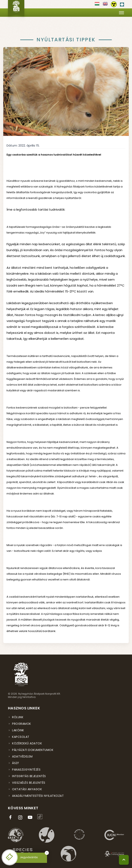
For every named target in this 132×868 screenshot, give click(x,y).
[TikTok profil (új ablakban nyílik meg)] (41, 817)
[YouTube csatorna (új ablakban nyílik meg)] (31, 817)
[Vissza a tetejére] (124, 860)
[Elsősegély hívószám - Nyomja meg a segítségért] (122, 4)
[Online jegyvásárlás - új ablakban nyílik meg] (10, 857)
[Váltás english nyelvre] (105, 5)
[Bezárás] (47, 853)
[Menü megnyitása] (121, 13)
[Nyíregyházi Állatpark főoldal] (16, 8)
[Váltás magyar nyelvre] (97, 5)
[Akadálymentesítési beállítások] (114, 4)
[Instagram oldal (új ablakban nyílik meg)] (21, 817)
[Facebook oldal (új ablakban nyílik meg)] (11, 817)
